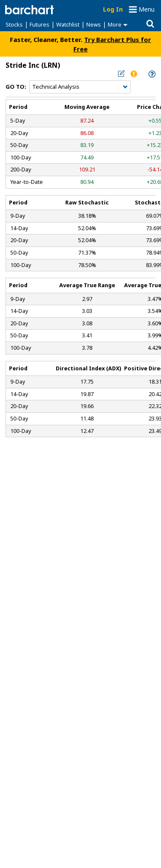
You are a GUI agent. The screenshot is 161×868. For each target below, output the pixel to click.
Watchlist (68, 24)
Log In (113, 9)
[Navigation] (80, 87)
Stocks (14, 24)
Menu (147, 9)
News (94, 24)
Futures (39, 24)
